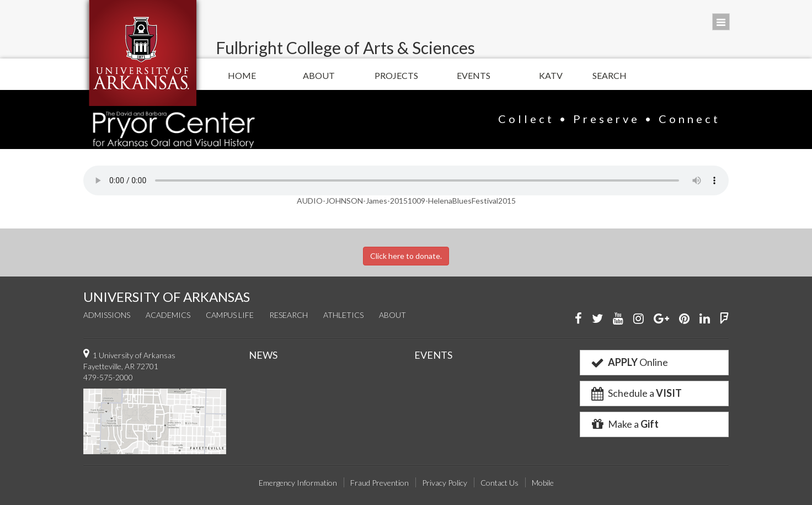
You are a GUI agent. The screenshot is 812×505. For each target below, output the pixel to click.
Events (474, 75)
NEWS (263, 355)
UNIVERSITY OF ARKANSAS (167, 297)
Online (629, 362)
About (319, 75)
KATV (551, 75)
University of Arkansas (143, 53)
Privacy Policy (445, 483)
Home (242, 75)
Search (610, 75)
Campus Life (230, 315)
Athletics (343, 315)
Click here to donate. (406, 256)
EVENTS (433, 355)
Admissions (107, 315)
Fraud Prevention (380, 483)
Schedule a (635, 393)
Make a (624, 424)
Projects (396, 75)
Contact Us (500, 483)
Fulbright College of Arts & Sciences (345, 47)
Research (289, 315)
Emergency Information (298, 483)
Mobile (543, 483)
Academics (168, 315)
